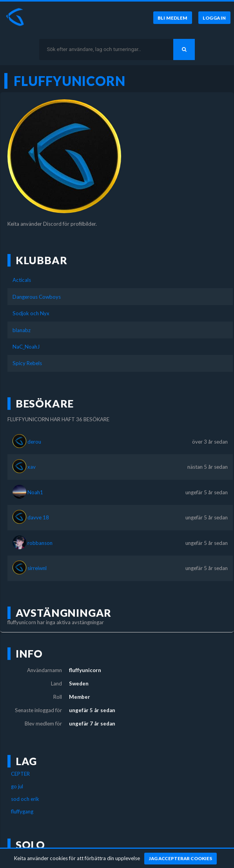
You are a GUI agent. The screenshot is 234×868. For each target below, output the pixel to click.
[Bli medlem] (173, 18)
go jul (17, 786)
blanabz (22, 330)
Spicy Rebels (27, 363)
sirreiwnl (37, 568)
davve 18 (38, 517)
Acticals (22, 280)
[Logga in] (214, 18)
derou (34, 442)
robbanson (40, 543)
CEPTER (20, 774)
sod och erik (25, 799)
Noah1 (35, 492)
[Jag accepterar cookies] (180, 859)
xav (32, 467)
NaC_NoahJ (26, 347)
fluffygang (22, 811)
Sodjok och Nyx (31, 313)
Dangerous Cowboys (37, 297)
